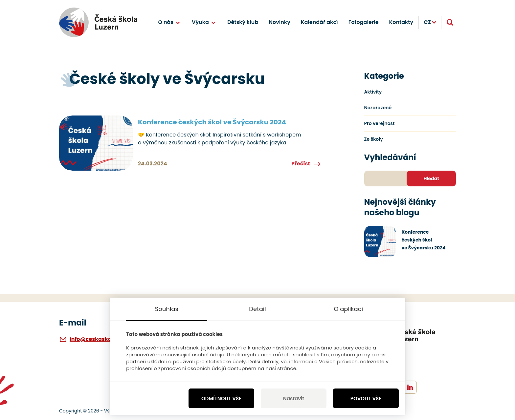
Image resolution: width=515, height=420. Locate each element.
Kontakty (401, 22)
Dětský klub (243, 22)
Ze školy (374, 139)
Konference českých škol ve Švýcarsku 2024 (212, 122)
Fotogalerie (364, 22)
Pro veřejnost (380, 123)
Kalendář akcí (319, 22)
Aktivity (373, 92)
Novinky (280, 22)
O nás (166, 22)
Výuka (200, 22)
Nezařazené (378, 108)
